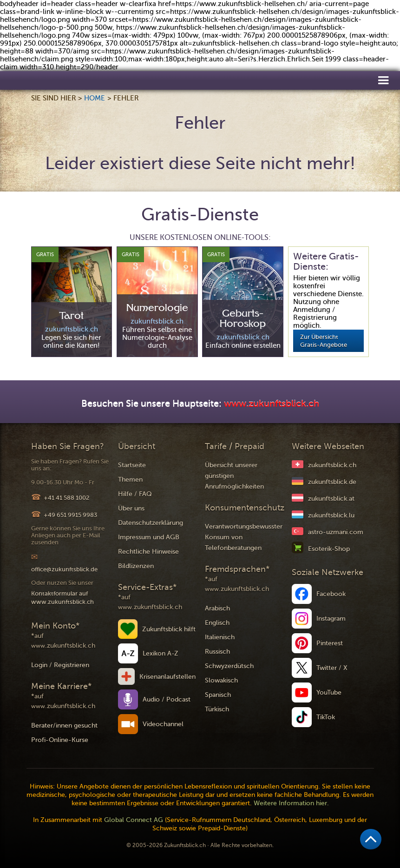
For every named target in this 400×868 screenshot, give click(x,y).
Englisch (217, 623)
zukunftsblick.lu (331, 515)
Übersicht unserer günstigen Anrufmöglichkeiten (234, 476)
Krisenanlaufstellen (167, 677)
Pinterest (330, 643)
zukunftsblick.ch (332, 465)
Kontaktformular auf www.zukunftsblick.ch (62, 598)
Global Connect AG (134, 820)
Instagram (331, 619)
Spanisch (218, 695)
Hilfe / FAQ (135, 494)
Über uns (131, 508)
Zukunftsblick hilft (169, 629)
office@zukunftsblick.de (64, 569)
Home (95, 98)
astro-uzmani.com (336, 532)
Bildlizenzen (136, 566)
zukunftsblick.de (332, 482)
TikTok (326, 717)
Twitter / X (332, 668)
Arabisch (217, 608)
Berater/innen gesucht (64, 726)
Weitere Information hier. (291, 803)
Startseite (132, 465)
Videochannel (163, 724)
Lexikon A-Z (161, 653)
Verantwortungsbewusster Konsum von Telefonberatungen (244, 537)
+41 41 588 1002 (66, 498)
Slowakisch (221, 680)
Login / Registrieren (60, 665)
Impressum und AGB (149, 537)
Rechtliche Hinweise (148, 552)
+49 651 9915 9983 (70, 515)
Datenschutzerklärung (151, 523)
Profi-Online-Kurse (60, 740)
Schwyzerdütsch (229, 666)
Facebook (331, 594)
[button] (383, 80)
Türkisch (217, 709)
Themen (130, 480)
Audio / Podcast (167, 699)
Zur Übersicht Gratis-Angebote (324, 341)
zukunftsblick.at (331, 499)
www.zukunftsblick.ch (272, 404)
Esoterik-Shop (329, 549)
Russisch (217, 652)
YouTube (329, 692)
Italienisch (220, 637)
